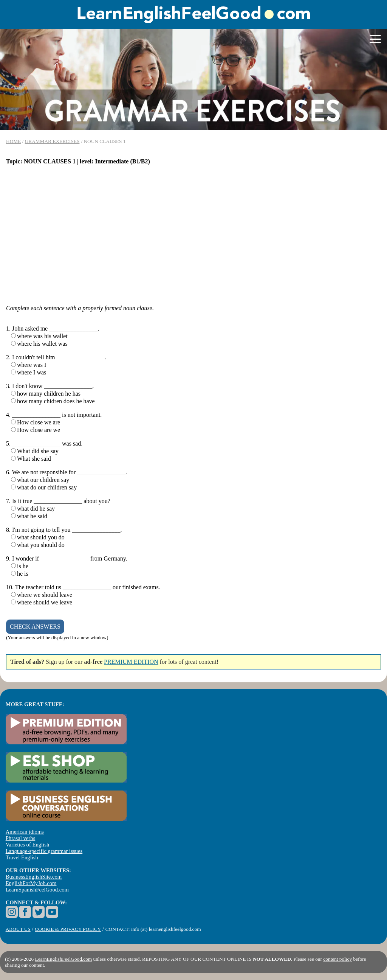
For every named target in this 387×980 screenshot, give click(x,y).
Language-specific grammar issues (44, 851)
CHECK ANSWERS (35, 627)
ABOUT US (18, 929)
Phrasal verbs (21, 838)
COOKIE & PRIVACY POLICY (68, 929)
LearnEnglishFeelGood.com (64, 959)
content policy (337, 959)
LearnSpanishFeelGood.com (37, 890)
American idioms (25, 832)
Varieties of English (28, 845)
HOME (13, 141)
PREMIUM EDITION (131, 662)
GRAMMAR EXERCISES (52, 141)
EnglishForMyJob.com (31, 883)
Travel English (22, 857)
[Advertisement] (193, 231)
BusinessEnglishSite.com (34, 877)
